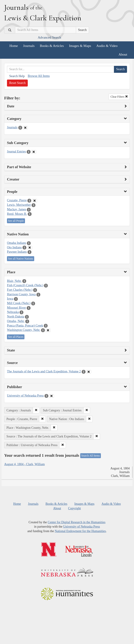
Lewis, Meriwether (19, 205)
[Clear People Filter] (35, 201)
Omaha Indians (16, 243)
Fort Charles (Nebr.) (20, 290)
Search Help (17, 76)
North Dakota (16, 317)
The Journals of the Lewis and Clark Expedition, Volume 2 (44, 371)
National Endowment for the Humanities (80, 531)
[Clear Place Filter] (48, 330)
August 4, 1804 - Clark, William (24, 464)
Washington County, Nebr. (24, 330)
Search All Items (91, 456)
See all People (16, 221)
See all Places (16, 337)
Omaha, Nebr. (16, 321)
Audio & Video (107, 46)
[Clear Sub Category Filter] (34, 152)
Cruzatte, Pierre (17, 200)
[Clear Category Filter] (25, 128)
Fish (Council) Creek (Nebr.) (25, 285)
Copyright (74, 508)
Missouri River (16, 308)
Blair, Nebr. (14, 281)
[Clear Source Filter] (89, 372)
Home (14, 46)
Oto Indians (14, 247)
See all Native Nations (21, 259)
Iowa (10, 299)
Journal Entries (16, 151)
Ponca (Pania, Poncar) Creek (25, 326)
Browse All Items (39, 76)
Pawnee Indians (17, 252)
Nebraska (13, 312)
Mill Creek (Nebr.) (19, 303)
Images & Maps (80, 46)
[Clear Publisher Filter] (51, 396)
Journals (29, 46)
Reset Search (17, 83)
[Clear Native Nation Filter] (30, 248)
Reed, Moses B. (17, 214)
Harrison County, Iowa (21, 294)
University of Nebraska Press (25, 396)
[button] (36, 410)
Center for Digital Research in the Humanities (77, 522)
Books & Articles (52, 46)
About (123, 54)
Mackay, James (17, 209)
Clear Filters (119, 97)
